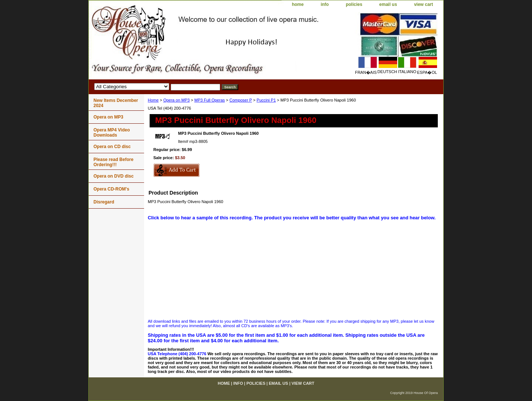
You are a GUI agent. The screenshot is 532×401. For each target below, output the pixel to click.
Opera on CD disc (112, 147)
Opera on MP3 (177, 100)
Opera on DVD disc (114, 176)
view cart (424, 4)
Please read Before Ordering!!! (113, 162)
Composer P (241, 100)
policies (354, 4)
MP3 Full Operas (210, 100)
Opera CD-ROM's (111, 189)
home (298, 4)
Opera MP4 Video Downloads (112, 133)
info (325, 4)
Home (153, 100)
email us (388, 4)
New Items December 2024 (116, 103)
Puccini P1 (266, 100)
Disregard (104, 202)
